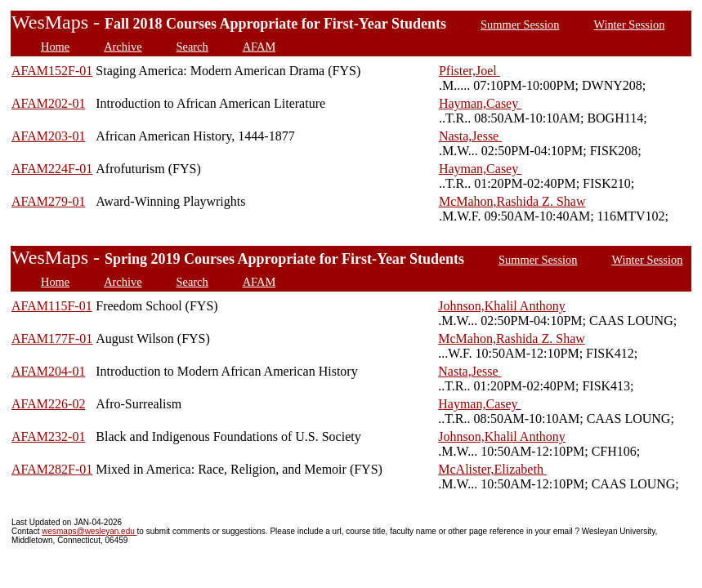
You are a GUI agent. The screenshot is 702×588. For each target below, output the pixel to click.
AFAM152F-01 (52, 71)
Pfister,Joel (469, 71)
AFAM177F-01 (52, 339)
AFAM (259, 47)
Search (192, 47)
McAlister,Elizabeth (492, 469)
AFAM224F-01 (52, 169)
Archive (123, 47)
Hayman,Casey (480, 103)
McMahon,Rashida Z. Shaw (512, 201)
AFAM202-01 (48, 103)
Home (55, 47)
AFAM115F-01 (52, 306)
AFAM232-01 (48, 437)
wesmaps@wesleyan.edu (89, 531)
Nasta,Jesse (470, 136)
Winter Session (629, 24)
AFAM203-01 (48, 136)
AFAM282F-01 (52, 469)
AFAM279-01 (48, 201)
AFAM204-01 (48, 371)
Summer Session (520, 24)
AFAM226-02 (48, 404)
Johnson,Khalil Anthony (502, 306)
